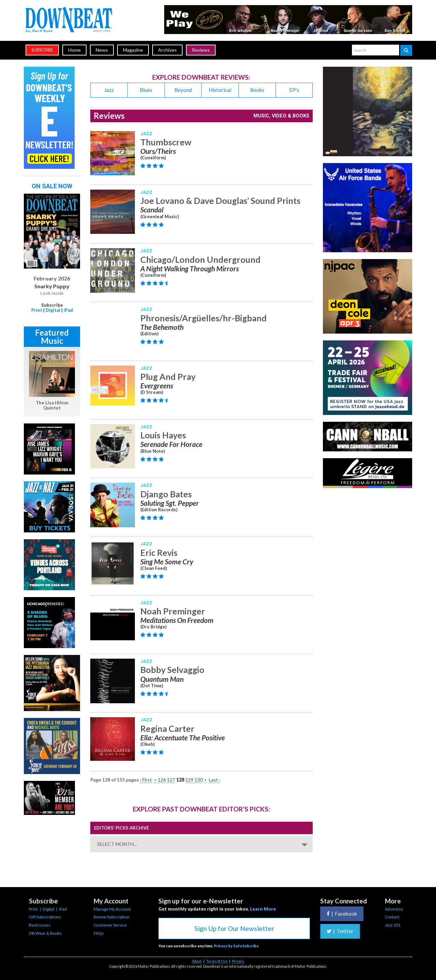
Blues (146, 90)
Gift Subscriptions (45, 917)
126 (162, 780)
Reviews (201, 50)
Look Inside (52, 293)
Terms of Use (217, 961)
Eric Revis (159, 552)
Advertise (394, 909)
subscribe (42, 50)
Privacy (238, 961)
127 (171, 780)
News (102, 50)
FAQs (99, 933)
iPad (68, 310)
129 (189, 780)
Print (37, 310)
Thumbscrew (166, 142)
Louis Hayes (163, 435)
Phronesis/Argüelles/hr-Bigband (204, 318)
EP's (294, 90)
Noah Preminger (173, 611)
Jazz (109, 90)
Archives (167, 50)
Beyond (183, 90)
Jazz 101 (393, 925)
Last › (215, 780)
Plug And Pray (168, 376)
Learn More (263, 909)
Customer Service (110, 925)
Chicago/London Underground (200, 259)
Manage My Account (112, 909)
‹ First (146, 780)
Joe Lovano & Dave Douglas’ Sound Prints (220, 200)
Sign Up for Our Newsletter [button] (234, 928)
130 (199, 780)
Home (74, 50)
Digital (53, 310)
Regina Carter (167, 728)
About (197, 961)
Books (257, 90)
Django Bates (166, 494)
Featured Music (52, 336)
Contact (392, 917)
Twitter (340, 931)
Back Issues (40, 925)
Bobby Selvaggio (172, 670)
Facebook (342, 914)
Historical (220, 90)
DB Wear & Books (45, 933)
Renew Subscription (112, 917)
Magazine (133, 50)
